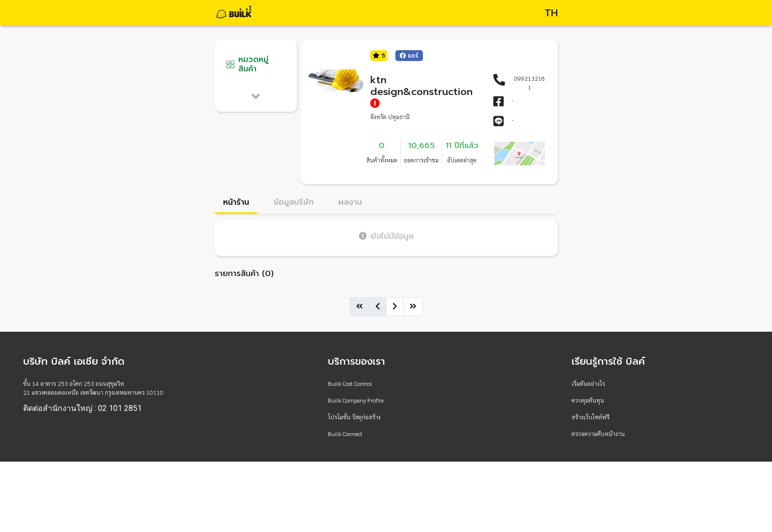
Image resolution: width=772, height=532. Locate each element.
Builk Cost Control (350, 383)
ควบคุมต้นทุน (588, 400)
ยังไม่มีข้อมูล (386, 236)
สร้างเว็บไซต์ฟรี (591, 417)
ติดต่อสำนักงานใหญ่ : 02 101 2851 (82, 408)
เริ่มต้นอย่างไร (588, 383)
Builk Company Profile (356, 400)
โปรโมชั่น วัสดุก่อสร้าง (354, 417)
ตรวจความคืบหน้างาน (598, 434)
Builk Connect (345, 434)
